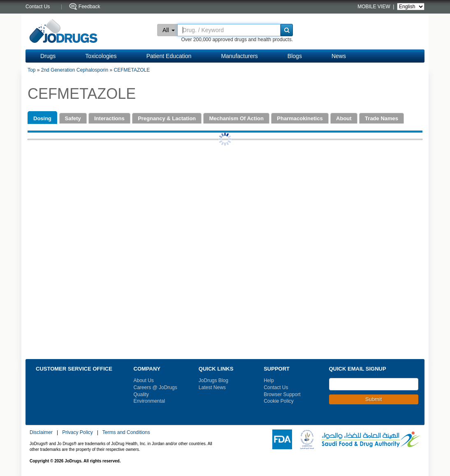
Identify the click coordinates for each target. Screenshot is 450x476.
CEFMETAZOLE (132, 70)
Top (31, 70)
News (339, 56)
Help (269, 380)
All (169, 30)
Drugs (48, 56)
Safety (73, 118)
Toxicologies (101, 56)
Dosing (42, 118)
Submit (373, 399)
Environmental (150, 401)
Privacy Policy (78, 432)
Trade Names (382, 118)
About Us (144, 380)
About (344, 118)
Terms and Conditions (126, 432)
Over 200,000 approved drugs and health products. (237, 40)
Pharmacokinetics (300, 118)
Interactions (109, 118)
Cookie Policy (279, 401)
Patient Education (169, 56)
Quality (141, 394)
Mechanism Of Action (236, 118)
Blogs (295, 56)
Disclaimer (41, 432)
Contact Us (276, 387)
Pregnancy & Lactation (167, 118)
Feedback (89, 7)
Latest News (212, 387)
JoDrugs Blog (213, 380)
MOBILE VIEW (375, 7)
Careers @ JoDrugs (155, 387)
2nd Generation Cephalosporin (75, 70)
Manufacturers (239, 56)
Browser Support (282, 394)
